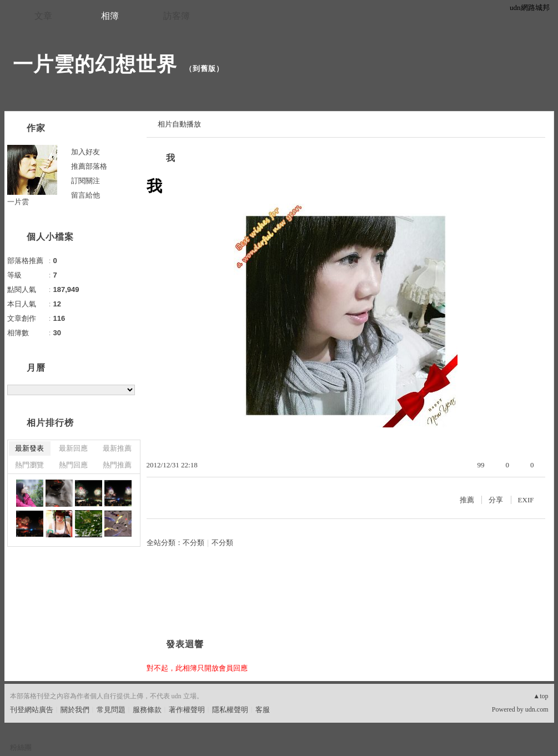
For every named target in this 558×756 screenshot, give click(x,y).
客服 (263, 710)
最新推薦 (117, 448)
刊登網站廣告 (32, 710)
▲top (541, 696)
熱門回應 (73, 465)
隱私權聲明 (230, 710)
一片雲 (18, 202)
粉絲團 (21, 747)
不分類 (193, 543)
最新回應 (73, 448)
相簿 (110, 16)
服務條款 (147, 710)
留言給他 (86, 195)
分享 (496, 500)
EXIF (526, 500)
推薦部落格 (89, 166)
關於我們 (75, 710)
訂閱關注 (86, 181)
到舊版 (204, 69)
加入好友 (86, 152)
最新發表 (29, 448)
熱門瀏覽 (29, 465)
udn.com (537, 709)
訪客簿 (177, 16)
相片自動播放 (179, 124)
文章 (43, 16)
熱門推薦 (117, 465)
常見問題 (111, 710)
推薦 (467, 500)
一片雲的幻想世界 (95, 64)
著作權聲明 (187, 710)
